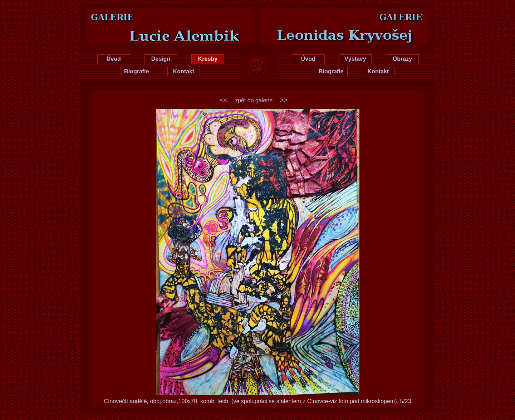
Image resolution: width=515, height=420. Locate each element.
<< (224, 100)
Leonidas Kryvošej (355, 15)
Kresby (208, 59)
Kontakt (184, 71)
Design (161, 59)
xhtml (496, 415)
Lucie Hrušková (160, 15)
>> (284, 100)
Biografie (136, 71)
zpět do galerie (254, 100)
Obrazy (402, 59)
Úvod (114, 59)
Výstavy (355, 59)
